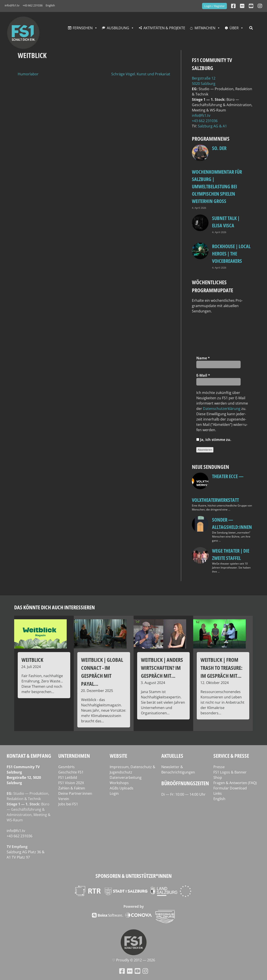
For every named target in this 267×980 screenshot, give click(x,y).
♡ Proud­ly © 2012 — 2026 (134, 960)
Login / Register (214, 6)
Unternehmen (74, 756)
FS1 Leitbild (68, 777)
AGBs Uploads (122, 788)
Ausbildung (118, 28)
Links (218, 793)
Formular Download (230, 788)
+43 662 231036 (33, 5)
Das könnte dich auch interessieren (55, 607)
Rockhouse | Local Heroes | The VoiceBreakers (231, 253)
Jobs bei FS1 (68, 804)
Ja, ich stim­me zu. (214, 440)
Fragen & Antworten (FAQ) (235, 783)
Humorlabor (28, 74)
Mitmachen (205, 28)
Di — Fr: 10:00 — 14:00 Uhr (183, 794)
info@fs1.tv (12, 5)
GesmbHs (66, 767)
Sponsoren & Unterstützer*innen (134, 876)
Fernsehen (83, 28)
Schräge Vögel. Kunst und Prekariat (141, 74)
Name (203, 358)
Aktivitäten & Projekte (164, 28)
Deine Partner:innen (75, 793)
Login (114, 793)
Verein (64, 799)
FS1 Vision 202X (71, 783)
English (50, 5)
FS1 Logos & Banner (230, 772)
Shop (218, 777)
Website (118, 756)
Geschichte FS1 (71, 772)
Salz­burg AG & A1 (212, 126)
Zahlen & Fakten (72, 788)
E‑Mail (203, 375)
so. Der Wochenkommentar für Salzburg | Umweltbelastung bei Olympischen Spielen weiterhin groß (217, 174)
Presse (219, 767)
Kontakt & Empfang (29, 756)
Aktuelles (172, 756)
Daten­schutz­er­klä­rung (222, 409)
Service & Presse (231, 756)
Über (234, 28)
